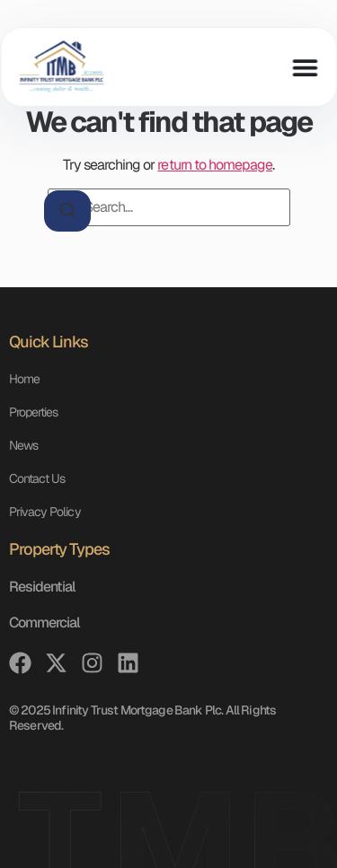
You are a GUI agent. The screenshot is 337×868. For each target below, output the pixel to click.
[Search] (67, 211)
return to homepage (215, 165)
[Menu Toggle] (305, 67)
